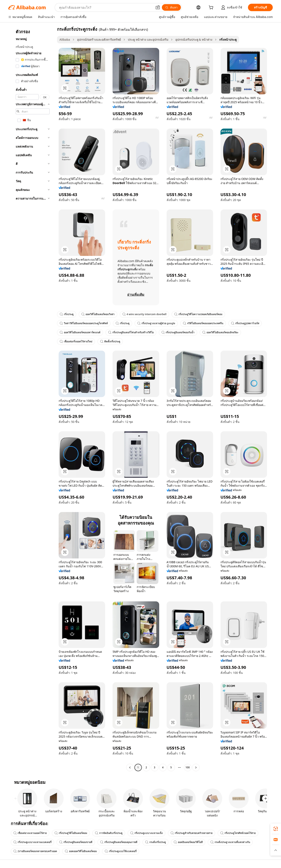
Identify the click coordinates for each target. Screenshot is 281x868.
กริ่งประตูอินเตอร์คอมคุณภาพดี (119, 842)
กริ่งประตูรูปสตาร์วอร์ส (245, 323)
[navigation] (31, 399)
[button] (158, 7)
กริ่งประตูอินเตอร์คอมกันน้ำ (178, 332)
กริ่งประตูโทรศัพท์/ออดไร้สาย (238, 833)
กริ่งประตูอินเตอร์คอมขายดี (76, 842)
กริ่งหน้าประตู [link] (228, 40)
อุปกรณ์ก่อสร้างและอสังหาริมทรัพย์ (99, 40)
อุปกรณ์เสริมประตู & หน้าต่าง (194, 40)
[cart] (212, 8)
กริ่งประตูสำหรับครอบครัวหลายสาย (191, 833)
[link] (276, 829)
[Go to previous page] (130, 767)
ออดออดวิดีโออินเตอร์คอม (81, 851)
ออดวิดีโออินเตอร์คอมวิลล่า (98, 314)
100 (188, 767)
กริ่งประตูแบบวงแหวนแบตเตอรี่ (32, 842)
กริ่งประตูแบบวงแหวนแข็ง (146, 833)
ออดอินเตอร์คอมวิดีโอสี (188, 842)
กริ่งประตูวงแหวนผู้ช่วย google (156, 323)
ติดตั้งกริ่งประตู (110, 341)
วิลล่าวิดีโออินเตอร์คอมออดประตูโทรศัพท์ (84, 323)
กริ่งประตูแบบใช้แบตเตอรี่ (121, 851)
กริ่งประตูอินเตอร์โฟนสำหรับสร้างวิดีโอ (131, 332)
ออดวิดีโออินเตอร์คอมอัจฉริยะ (220, 332)
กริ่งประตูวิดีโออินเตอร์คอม (71, 833)
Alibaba (65, 40)
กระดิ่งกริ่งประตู (155, 842)
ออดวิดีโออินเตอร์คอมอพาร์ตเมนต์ (80, 332)
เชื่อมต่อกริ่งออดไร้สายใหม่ (76, 341)
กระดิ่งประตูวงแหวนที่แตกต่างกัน (230, 842)
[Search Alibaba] (106, 7)
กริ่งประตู (67, 314)
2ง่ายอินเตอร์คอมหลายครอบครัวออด (35, 851)
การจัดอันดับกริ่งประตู (109, 833)
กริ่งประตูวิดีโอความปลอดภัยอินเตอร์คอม (198, 314)
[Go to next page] (196, 767)
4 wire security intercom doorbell (144, 314)
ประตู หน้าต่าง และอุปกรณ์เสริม (148, 40)
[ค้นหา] (171, 7)
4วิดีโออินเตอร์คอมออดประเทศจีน (203, 323)
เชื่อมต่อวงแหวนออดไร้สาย (30, 833)
